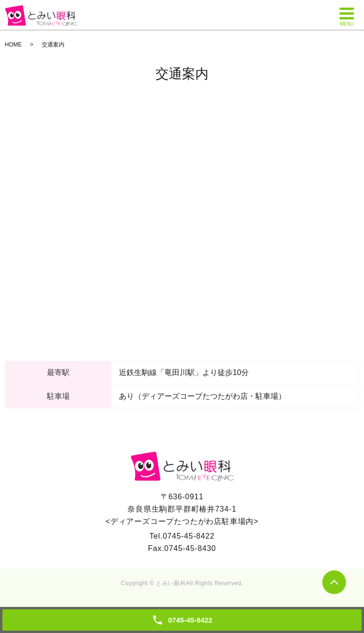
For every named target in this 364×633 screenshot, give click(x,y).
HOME (13, 45)
